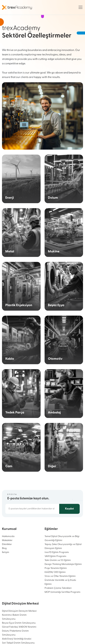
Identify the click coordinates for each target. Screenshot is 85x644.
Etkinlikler (7, 544)
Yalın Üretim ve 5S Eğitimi (58, 560)
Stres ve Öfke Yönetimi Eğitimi (60, 576)
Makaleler (7, 540)
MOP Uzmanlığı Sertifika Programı (62, 592)
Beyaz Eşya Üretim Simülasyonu (19, 623)
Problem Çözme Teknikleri (58, 588)
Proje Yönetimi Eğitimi (56, 568)
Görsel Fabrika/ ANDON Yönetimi (19, 627)
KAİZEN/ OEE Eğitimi (55, 572)
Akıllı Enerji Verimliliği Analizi (17, 639)
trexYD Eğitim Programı (57, 552)
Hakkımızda (8, 536)
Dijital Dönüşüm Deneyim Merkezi (19, 611)
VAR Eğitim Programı (55, 556)
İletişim (6, 552)
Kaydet (69, 509)
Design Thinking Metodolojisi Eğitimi (63, 564)
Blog (4, 548)
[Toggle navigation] (81, 7)
